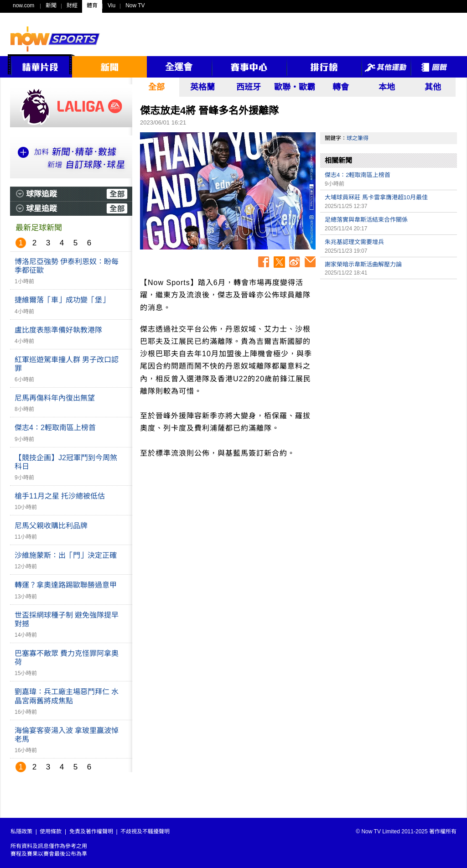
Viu (112, 5)
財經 (72, 5)
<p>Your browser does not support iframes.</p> (389, 348)
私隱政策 (21, 832)
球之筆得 (358, 138)
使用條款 (51, 832)
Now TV (135, 5)
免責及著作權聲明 (91, 832)
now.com (23, 5)
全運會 (179, 67)
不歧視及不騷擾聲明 (145, 832)
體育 (92, 5)
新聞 (51, 5)
